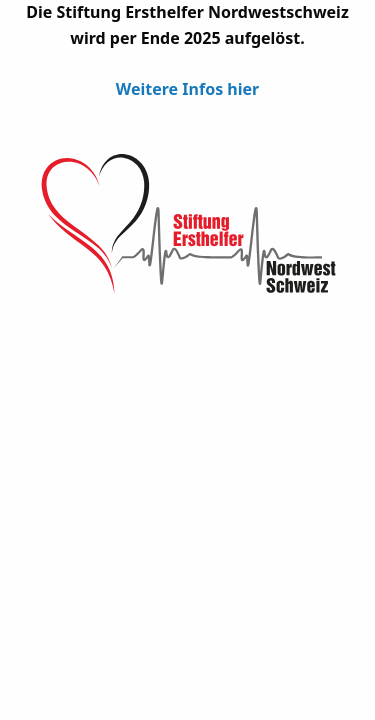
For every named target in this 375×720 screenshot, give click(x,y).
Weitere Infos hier (187, 89)
